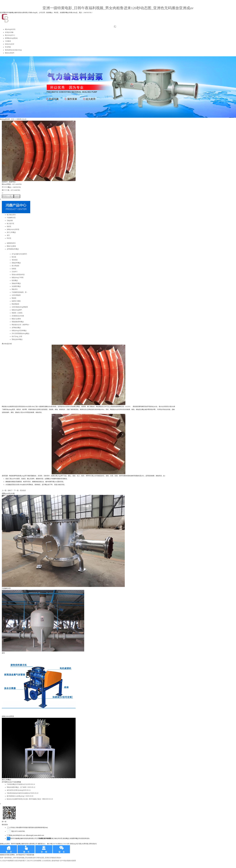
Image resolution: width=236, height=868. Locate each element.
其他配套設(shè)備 (18, 316)
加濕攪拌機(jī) (16, 286)
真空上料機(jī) (11, 232)
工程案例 (8, 41)
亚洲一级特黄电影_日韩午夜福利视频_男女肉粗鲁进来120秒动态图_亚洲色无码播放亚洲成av (118, 8)
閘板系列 (15, 289)
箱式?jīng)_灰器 (17, 336)
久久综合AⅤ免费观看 (7, 861)
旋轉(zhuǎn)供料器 (13, 229)
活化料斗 (15, 272)
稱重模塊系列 (11, 243)
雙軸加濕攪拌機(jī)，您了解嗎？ (21, 787)
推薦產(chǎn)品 (22, 119)
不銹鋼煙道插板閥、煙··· (20, 292)
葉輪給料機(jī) (16, 263)
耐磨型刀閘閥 (16, 301)
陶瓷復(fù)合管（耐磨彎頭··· (21, 325)
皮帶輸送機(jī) (16, 328)
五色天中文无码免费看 (34, 861)
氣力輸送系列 (11, 215)
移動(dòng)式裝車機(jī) (19, 331)
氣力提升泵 (10, 224)
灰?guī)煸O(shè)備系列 (19, 254)
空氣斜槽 (10, 221)
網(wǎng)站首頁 (10, 29)
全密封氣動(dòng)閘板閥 (20, 307)
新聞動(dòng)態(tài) (11, 38)
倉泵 (8, 235)
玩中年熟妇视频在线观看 (68, 861)
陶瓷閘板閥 (15, 304)
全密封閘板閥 (16, 295)
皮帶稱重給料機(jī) (13, 249)
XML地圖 (66, 844)
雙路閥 (14, 298)
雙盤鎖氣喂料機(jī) (18, 322)
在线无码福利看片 (20, 861)
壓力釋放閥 (15, 266)
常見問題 (8, 47)
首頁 (13, 119)
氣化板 (14, 257)
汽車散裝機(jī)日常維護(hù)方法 (21, 784)
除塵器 (14, 269)
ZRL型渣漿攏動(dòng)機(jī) (20, 333)
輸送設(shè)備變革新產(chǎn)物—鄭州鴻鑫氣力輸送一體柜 (30, 799)
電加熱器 (15, 260)
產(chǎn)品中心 (10, 35)
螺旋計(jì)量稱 (11, 246)
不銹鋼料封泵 (11, 218)
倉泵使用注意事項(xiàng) (19, 790)
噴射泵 (9, 226)
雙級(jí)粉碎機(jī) (17, 339)
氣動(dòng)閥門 (17, 310)
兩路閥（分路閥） (18, 313)
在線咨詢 (17, 196)
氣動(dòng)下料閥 (18, 278)
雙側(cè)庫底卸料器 (18, 275)
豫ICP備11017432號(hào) (55, 844)
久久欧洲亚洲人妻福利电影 (50, 861)
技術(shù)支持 (10, 44)
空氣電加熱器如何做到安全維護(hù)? (23, 793)
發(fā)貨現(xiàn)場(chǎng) (13, 50)
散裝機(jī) (15, 280)
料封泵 (9, 238)
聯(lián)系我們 (10, 53)
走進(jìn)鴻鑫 (9, 32)
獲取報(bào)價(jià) (8, 196)
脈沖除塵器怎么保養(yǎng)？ (20, 796)
